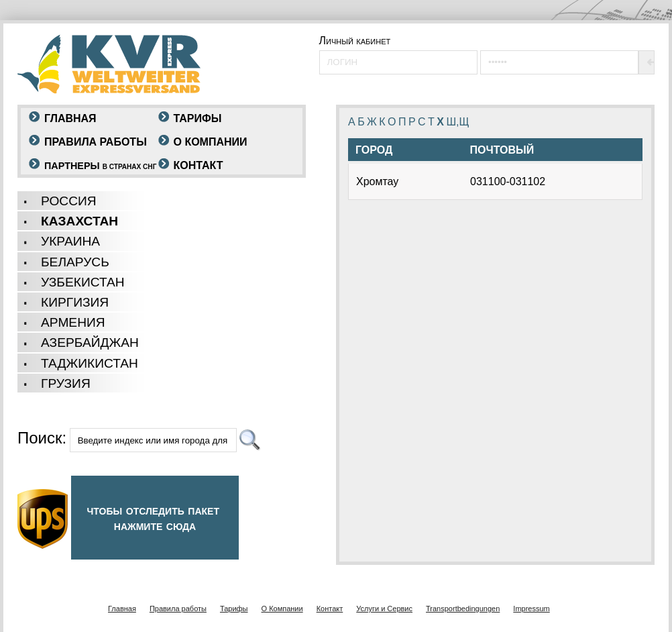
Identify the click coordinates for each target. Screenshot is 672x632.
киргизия (75, 302)
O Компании (211, 142)
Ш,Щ (457, 122)
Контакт (199, 165)
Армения (73, 322)
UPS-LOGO (43, 519)
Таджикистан (90, 363)
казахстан (79, 221)
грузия (66, 383)
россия (69, 201)
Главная (70, 118)
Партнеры (100, 166)
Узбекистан (83, 282)
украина (70, 241)
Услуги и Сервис (384, 609)
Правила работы (96, 142)
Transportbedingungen (463, 609)
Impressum (531, 609)
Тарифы (198, 118)
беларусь (75, 262)
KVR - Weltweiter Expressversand (109, 64)
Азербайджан (90, 343)
